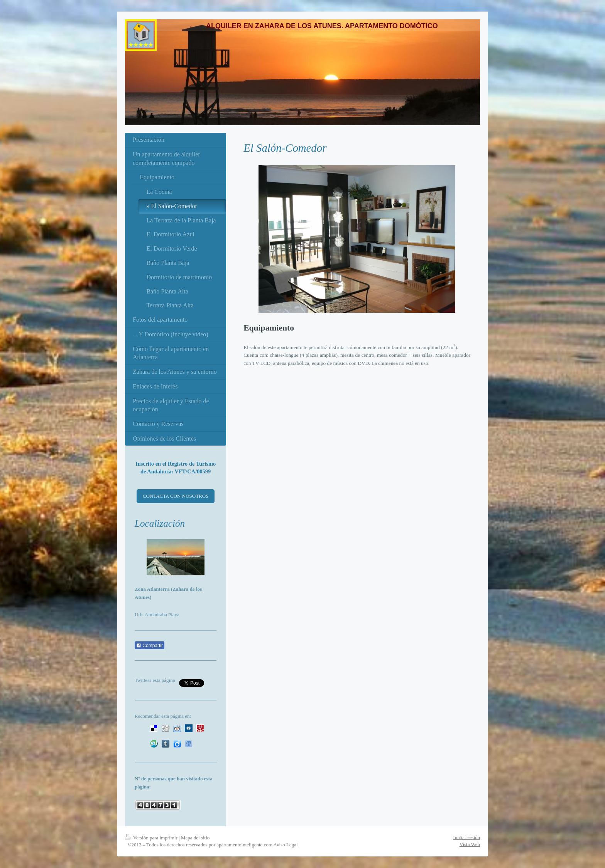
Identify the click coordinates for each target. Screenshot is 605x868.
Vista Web (470, 844)
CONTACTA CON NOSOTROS (176, 496)
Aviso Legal (286, 845)
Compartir (150, 646)
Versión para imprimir (152, 838)
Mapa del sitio (195, 838)
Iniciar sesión (466, 837)
